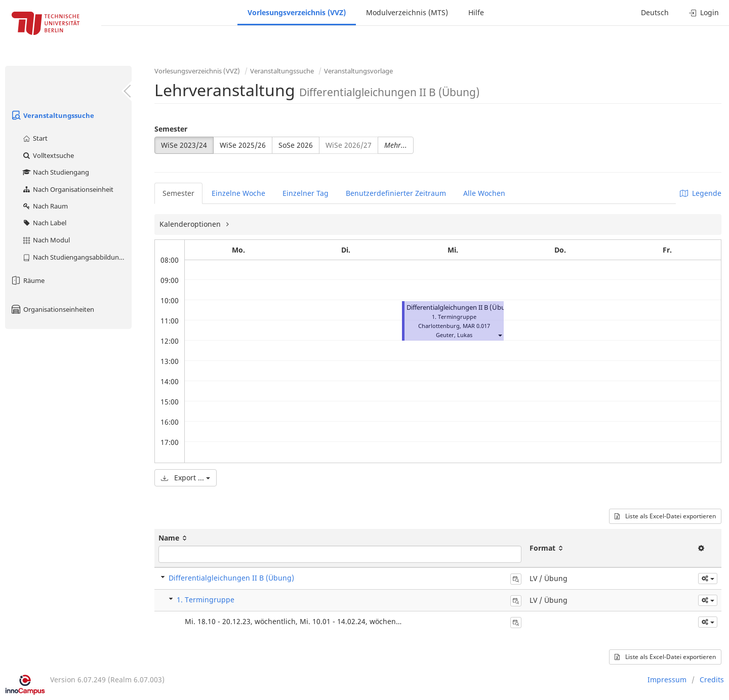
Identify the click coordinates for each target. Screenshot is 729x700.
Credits (712, 680)
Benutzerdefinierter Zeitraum (396, 193)
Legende (701, 193)
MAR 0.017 (476, 326)
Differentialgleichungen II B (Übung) (461, 307)
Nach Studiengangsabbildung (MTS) (77, 257)
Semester (171, 129)
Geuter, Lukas (454, 335)
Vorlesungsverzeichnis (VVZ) (297, 12)
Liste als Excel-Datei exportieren (665, 516)
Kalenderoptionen (191, 224)
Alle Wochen (484, 193)
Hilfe (476, 12)
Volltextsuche (48, 155)
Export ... (186, 478)
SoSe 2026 (296, 145)
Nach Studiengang (55, 172)
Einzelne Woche (238, 193)
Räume (27, 280)
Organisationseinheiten (52, 309)
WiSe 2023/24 (184, 145)
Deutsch (655, 12)
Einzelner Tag (306, 193)
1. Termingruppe (206, 600)
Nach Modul (46, 240)
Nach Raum (45, 206)
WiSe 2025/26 (243, 145)
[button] (500, 335)
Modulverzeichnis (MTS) (407, 12)
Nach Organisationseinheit (68, 189)
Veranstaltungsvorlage (358, 71)
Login (704, 12)
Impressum (667, 680)
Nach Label (44, 223)
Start (35, 138)
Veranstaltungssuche (52, 115)
